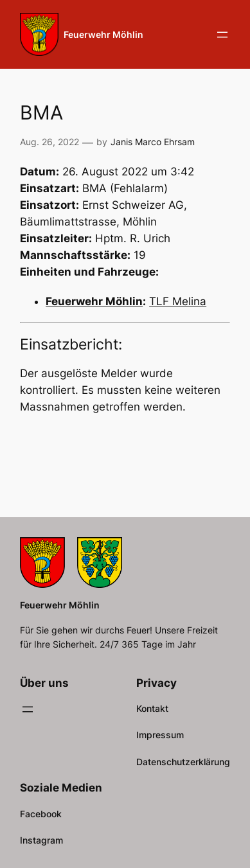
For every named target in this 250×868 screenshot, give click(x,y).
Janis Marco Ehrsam (153, 142)
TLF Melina (178, 301)
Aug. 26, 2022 (49, 142)
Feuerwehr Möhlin (103, 34)
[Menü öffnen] (222, 35)
